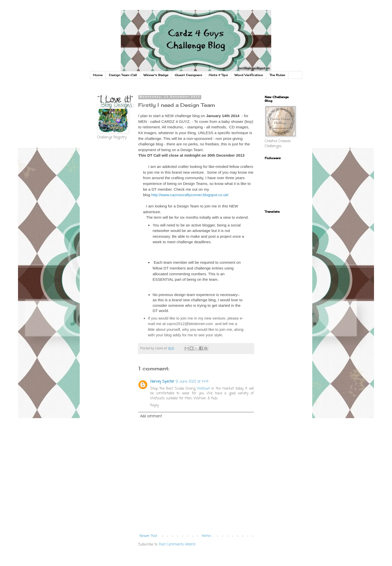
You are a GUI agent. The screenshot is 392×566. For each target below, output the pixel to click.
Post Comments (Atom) (177, 545)
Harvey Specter (162, 382)
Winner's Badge (156, 75)
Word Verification (249, 75)
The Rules (277, 75)
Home (98, 75)
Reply (154, 405)
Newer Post (148, 536)
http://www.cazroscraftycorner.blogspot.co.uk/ (190, 195)
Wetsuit (203, 389)
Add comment (151, 416)
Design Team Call (123, 75)
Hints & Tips (218, 75)
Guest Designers (188, 75)
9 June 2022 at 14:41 (192, 382)
